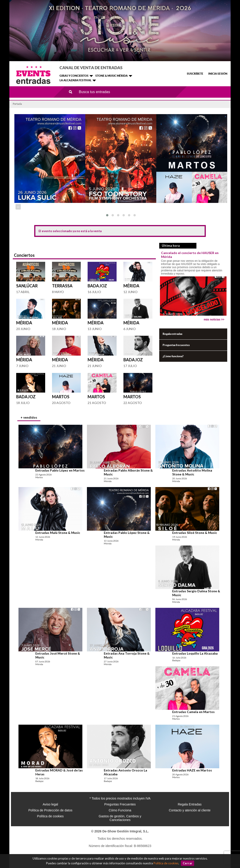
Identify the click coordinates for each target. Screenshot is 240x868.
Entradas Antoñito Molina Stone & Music (192, 472)
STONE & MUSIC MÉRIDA (112, 76)
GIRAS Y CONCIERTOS (74, 76)
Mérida (131, 286)
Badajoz (97, 286)
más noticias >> (214, 320)
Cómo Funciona (120, 810)
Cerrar (188, 863)
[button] (107, 215)
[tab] (29, 418)
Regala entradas (172, 334)
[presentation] (18, 207)
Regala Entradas (190, 804)
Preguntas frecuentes (176, 345)
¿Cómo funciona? (173, 356)
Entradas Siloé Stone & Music (195, 533)
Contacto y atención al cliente (190, 810)
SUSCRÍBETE (195, 74)
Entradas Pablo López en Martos (60, 470)
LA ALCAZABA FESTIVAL (76, 80)
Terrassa (62, 286)
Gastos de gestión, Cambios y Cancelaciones (120, 818)
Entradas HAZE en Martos (192, 770)
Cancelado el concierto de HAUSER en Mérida (190, 255)
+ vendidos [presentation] (29, 417)
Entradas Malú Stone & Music (58, 533)
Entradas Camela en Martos (193, 712)
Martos (61, 397)
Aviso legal (50, 804)
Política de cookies (166, 863)
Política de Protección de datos (50, 810)
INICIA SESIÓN (218, 74)
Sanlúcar (27, 286)
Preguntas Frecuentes (120, 804)
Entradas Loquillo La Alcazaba (195, 653)
